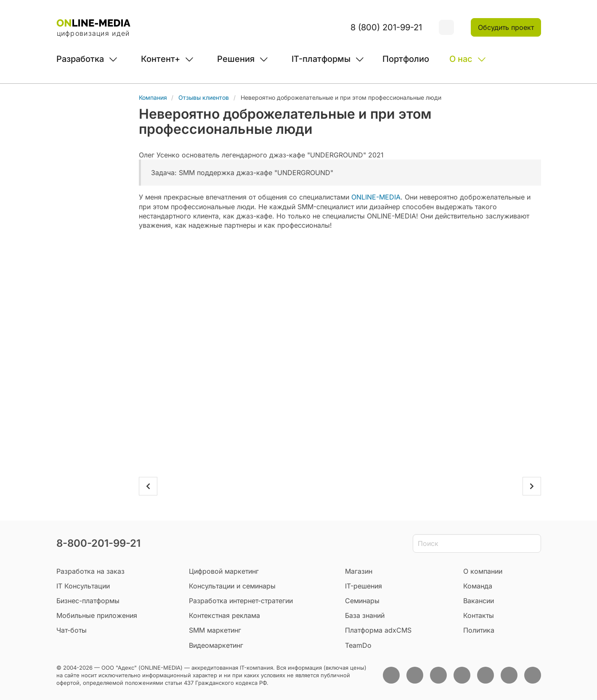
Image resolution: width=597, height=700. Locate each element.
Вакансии (479, 601)
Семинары (362, 601)
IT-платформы (321, 59)
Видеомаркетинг (216, 645)
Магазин (359, 571)
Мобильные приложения (97, 615)
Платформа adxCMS (378, 630)
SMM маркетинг (215, 630)
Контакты (479, 615)
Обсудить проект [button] (506, 27)
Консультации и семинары (232, 586)
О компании (483, 571)
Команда (478, 586)
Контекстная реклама (224, 615)
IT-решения (364, 586)
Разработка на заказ (90, 571)
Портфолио (406, 59)
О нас (461, 59)
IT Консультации (83, 586)
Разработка (80, 59)
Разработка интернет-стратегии (241, 601)
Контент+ (161, 59)
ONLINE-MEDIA (376, 197)
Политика (479, 630)
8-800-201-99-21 (98, 543)
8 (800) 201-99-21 (386, 27)
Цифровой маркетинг (224, 571)
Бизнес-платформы (88, 601)
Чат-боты (72, 630)
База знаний (365, 615)
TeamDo (358, 645)
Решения (236, 59)
